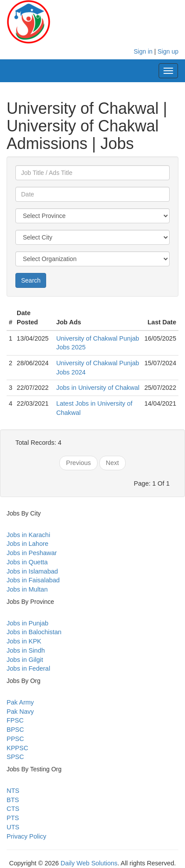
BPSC (15, 730)
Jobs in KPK (24, 641)
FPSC (15, 720)
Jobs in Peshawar (32, 553)
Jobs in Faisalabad (33, 580)
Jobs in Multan (27, 589)
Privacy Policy (26, 836)
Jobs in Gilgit (25, 660)
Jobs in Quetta (27, 562)
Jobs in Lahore (27, 544)
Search (31, 280)
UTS (13, 827)
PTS (13, 818)
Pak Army (20, 702)
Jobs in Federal (28, 668)
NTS (13, 791)
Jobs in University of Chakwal (98, 388)
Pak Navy (20, 712)
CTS (13, 809)
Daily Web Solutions (89, 863)
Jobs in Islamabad (32, 571)
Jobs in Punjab (27, 623)
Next (112, 463)
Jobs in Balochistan (34, 632)
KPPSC (17, 748)
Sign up (168, 51)
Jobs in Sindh (26, 650)
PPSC (15, 739)
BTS (13, 800)
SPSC (15, 757)
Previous (78, 463)
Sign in (143, 51)
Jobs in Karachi (28, 535)
